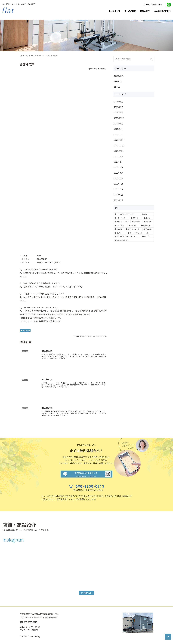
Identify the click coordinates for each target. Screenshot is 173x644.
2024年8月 (119, 112)
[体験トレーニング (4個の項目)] (122, 222)
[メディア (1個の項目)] (148, 222)
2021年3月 (119, 189)
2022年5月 (119, 123)
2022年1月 (119, 134)
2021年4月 (119, 184)
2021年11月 (119, 145)
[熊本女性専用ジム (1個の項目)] (134, 240)
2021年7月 (119, 167)
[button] (151, 59)
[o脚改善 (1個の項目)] (119, 229)
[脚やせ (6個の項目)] (148, 218)
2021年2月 (119, 195)
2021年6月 (119, 173)
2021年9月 (119, 156)
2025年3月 (119, 107)
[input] (134, 59)
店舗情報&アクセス (162, 11)
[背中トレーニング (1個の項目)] (133, 229)
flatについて (115, 11)
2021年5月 (119, 178)
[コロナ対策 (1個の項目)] (120, 225)
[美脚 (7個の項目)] (147, 214)
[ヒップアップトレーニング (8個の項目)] (127, 214)
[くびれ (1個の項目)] (120, 233)
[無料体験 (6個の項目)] (136, 218)
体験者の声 (145, 11)
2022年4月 (119, 129)
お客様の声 (25, 330)
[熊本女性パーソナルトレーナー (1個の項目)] (127, 237)
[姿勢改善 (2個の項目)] (137, 222)
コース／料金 (130, 11)
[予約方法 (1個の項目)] (134, 225)
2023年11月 (119, 118)
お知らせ (118, 81)
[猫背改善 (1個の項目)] (148, 229)
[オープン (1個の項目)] (148, 237)
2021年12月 (119, 140)
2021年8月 (119, 162)
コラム (117, 87)
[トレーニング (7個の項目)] (121, 218)
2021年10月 (119, 151)
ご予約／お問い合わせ (153, 4)
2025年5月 (119, 102)
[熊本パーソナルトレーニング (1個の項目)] (140, 233)
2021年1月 (119, 200)
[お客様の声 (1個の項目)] (147, 225)
